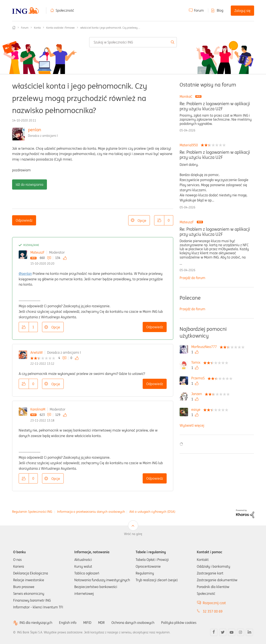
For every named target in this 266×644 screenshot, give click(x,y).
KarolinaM (38, 409)
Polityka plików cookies (179, 623)
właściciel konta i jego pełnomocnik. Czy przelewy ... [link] (110, 28)
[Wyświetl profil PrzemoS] (199, 378)
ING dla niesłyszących (36, 623)
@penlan (25, 274)
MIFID (87, 623)
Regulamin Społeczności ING (32, 512)
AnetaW (37, 352)
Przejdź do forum (192, 278)
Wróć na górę (133, 534)
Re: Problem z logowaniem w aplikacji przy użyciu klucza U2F (215, 106)
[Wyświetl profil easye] (197, 409)
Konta (37, 28)
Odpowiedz (24, 220)
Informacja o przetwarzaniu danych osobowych (91, 512)
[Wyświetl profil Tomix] (197, 362)
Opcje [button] (142, 221)
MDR (101, 623)
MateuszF (37, 252)
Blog (220, 10)
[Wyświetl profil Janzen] (198, 394)
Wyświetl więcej (192, 425)
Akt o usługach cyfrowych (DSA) (152, 512)
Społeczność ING (14, 28)
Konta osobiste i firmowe (61, 28)
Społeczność (65, 10)
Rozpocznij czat (214, 603)
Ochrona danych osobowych (133, 623)
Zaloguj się (242, 11)
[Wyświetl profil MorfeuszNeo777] (205, 347)
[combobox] (133, 42)
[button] (159, 220)
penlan (35, 130)
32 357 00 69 (213, 611)
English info (68, 623)
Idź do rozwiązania (30, 184)
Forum (199, 10)
